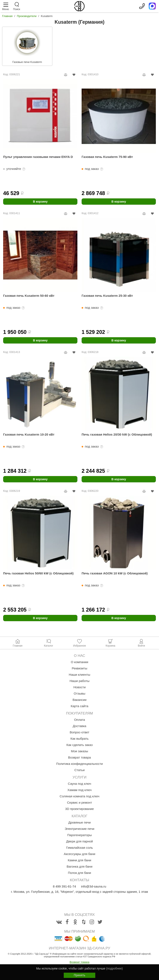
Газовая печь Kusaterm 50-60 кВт (29, 296)
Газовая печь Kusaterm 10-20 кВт (29, 435)
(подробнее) (114, 968)
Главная (7, 16)
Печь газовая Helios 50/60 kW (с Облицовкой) (38, 573)
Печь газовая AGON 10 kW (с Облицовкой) (115, 573)
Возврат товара (79, 962)
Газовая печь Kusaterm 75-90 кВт (107, 157)
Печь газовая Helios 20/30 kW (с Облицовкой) (117, 435)
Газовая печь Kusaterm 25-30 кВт (107, 296)
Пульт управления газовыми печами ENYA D (38, 157)
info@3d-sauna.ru (93, 886)
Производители (27, 16)
